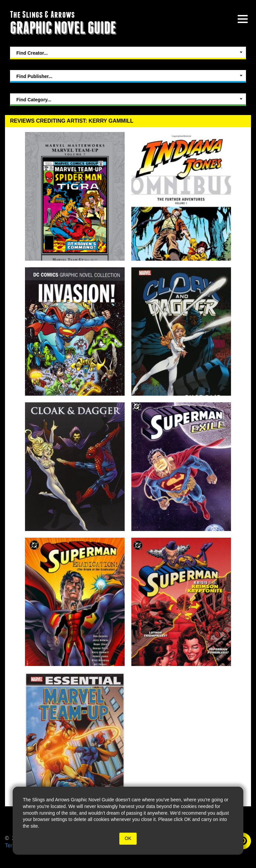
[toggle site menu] (243, 19)
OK (128, 838)
